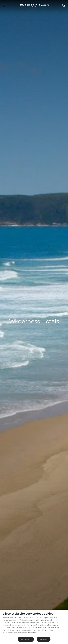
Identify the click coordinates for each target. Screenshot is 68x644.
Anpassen (43, 639)
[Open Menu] (4, 5)
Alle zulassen (26, 639)
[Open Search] (63, 5)
